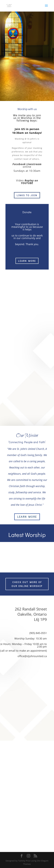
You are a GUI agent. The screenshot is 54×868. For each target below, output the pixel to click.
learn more (27, 261)
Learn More (27, 517)
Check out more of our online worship (27, 584)
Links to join (27, 195)
